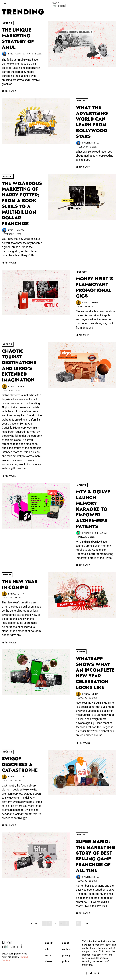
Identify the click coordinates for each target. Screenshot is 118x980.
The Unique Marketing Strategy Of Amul (18, 39)
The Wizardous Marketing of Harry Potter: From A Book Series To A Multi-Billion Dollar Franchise (22, 204)
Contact (66, 949)
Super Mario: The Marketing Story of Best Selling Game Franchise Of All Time (95, 856)
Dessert (82, 101)
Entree (7, 575)
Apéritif (8, 23)
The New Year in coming (20, 584)
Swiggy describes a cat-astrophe (20, 764)
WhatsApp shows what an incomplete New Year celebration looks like (95, 673)
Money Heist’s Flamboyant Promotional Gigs (94, 287)
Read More (9, 91)
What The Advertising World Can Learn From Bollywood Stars (92, 122)
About (65, 943)
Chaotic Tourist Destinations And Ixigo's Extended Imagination (19, 366)
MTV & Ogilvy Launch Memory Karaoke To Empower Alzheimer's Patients (93, 509)
